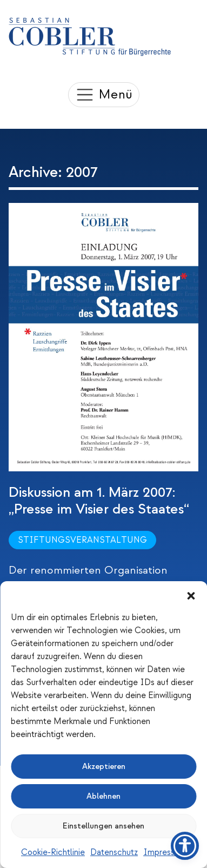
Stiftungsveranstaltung (82, 540)
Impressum (165, 852)
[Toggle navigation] (104, 95)
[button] (191, 595)
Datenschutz (114, 852)
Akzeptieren (104, 767)
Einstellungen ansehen (103, 826)
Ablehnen (103, 796)
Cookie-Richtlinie (53, 852)
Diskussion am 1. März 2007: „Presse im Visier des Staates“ (99, 501)
